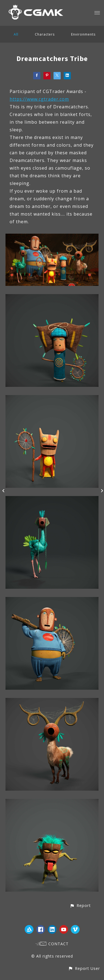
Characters (45, 34)
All (16, 34)
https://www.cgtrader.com (39, 99)
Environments (83, 34)
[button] (80, 905)
